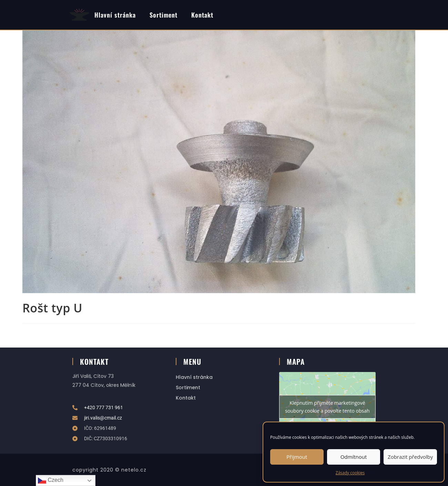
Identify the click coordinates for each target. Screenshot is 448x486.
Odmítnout (354, 457)
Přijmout (297, 457)
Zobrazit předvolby (410, 457)
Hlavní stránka (115, 15)
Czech (51, 480)
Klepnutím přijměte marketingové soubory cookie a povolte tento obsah (327, 407)
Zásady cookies (350, 473)
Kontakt (202, 15)
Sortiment (164, 15)
